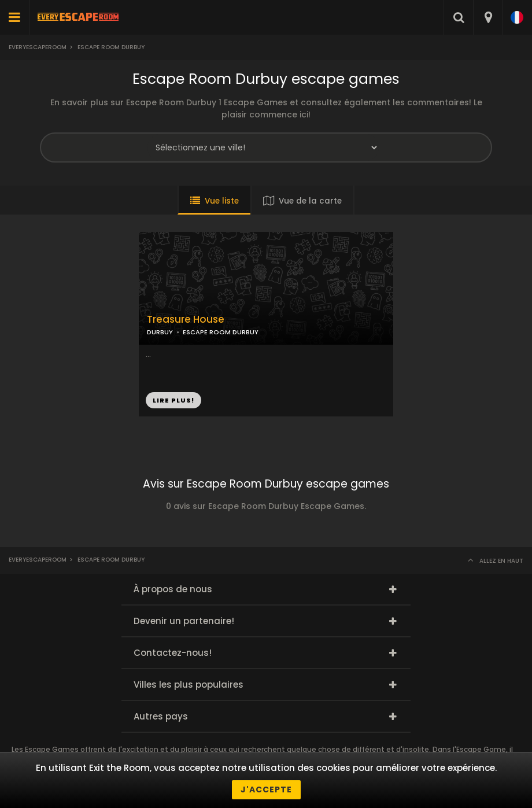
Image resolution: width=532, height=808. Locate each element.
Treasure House (186, 320)
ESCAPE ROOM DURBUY (221, 332)
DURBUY (160, 332)
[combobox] (488, 17)
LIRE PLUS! (173, 400)
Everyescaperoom (38, 47)
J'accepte (266, 789)
